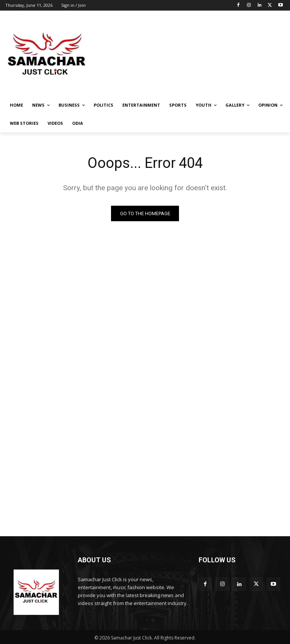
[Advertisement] (196, 54)
